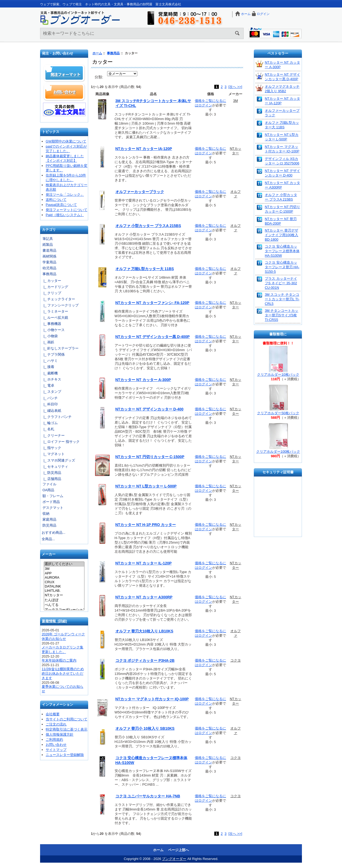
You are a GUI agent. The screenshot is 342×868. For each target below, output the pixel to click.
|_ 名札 (48, 429)
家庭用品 (49, 519)
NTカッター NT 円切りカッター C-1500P (150, 457)
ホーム (246, 14)
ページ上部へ (178, 850)
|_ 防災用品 (51, 473)
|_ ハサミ (50, 361)
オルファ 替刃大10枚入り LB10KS (144, 631)
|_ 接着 (48, 367)
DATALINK (64, 586)
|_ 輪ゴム (50, 423)
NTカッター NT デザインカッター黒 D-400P (153, 337)
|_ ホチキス (51, 379)
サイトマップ (56, 750)
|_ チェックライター (58, 299)
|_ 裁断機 (50, 373)
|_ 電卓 (48, 385)
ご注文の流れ (56, 724)
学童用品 (49, 262)
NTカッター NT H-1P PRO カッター (146, 525)
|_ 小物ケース (53, 330)
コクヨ (236, 660)
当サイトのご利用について (67, 719)
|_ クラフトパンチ (57, 417)
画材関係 (49, 256)
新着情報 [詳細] (55, 621)
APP (64, 573)
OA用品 (48, 490)
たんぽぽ (64, 600)
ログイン (263, 14)
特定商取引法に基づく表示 (67, 729)
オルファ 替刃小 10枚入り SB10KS (145, 728)
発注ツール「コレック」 (65, 195)
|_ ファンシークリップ (60, 305)
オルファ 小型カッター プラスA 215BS (148, 226)
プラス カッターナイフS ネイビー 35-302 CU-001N (281, 283)
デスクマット (53, 508)
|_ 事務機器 (51, 324)
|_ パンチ (50, 398)
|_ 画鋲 (48, 342)
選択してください (64, 564)
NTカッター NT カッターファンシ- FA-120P (152, 303)
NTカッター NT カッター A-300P (143, 380)
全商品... (48, 539)
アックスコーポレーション (64, 610)
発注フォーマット (64, 73)
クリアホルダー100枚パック (278, 452)
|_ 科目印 (50, 404)
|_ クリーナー (53, 435)
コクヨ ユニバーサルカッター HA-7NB (148, 796)
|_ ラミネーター (55, 311)
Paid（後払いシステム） (65, 215)
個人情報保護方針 (60, 734)
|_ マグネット (53, 454)
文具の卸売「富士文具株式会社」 (64, 109)
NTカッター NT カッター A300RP (144, 597)
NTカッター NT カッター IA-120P (144, 149)
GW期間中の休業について (66, 141)
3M (64, 569)
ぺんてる (64, 605)
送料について (56, 200)
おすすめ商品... (54, 533)
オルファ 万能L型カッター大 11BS (145, 269)
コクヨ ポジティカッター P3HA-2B (145, 660)
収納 (46, 514)
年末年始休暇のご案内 (59, 660)
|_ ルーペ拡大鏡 (55, 318)
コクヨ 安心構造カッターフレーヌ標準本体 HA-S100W (282, 251)
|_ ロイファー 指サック (61, 442)
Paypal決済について (61, 205)
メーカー (49, 554)
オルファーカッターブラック (140, 192)
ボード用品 (51, 502)
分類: (99, 77)
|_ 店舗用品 (51, 479)
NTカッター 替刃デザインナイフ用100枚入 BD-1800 (281, 235)
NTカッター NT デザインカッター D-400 (149, 409)
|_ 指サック (51, 448)
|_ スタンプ (51, 392)
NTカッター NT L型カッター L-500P (146, 486)
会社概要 (53, 714)
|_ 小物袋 (50, 336)
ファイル (49, 484)
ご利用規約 (54, 740)
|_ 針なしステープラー (60, 348)
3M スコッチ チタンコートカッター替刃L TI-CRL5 (282, 299)
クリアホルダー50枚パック (278, 413)
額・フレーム (53, 496)
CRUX (64, 582)
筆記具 (48, 239)
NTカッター (64, 596)
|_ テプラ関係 (53, 354)
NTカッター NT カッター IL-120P (144, 563)
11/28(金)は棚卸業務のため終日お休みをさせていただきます (63, 673)
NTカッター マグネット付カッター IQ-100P (152, 699)
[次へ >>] (235, 87)
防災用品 (49, 525)
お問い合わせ (64, 92)
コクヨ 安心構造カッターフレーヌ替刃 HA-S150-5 (282, 267)
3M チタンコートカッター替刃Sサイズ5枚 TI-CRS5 (281, 315)
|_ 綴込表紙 (51, 411)
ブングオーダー (174, 859)
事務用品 (113, 53)
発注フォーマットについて (67, 210)
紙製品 (48, 245)
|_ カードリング (55, 287)
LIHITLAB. (64, 591)
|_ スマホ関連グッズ (58, 460)
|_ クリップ (51, 293)
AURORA (64, 578)
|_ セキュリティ (55, 466)
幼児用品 (49, 268)
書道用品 (49, 250)
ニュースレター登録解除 (65, 755)
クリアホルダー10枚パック (278, 375)
